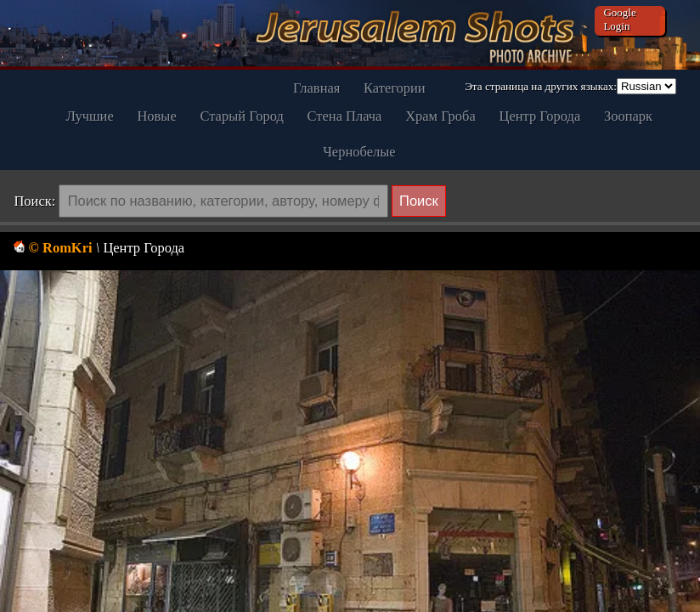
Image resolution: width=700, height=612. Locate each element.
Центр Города (540, 116)
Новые (156, 116)
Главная (316, 88)
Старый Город (241, 116)
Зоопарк (628, 116)
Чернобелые (359, 152)
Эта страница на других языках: (541, 86)
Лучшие (90, 116)
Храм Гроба (440, 116)
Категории (395, 88)
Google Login (619, 19)
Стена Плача (345, 116)
